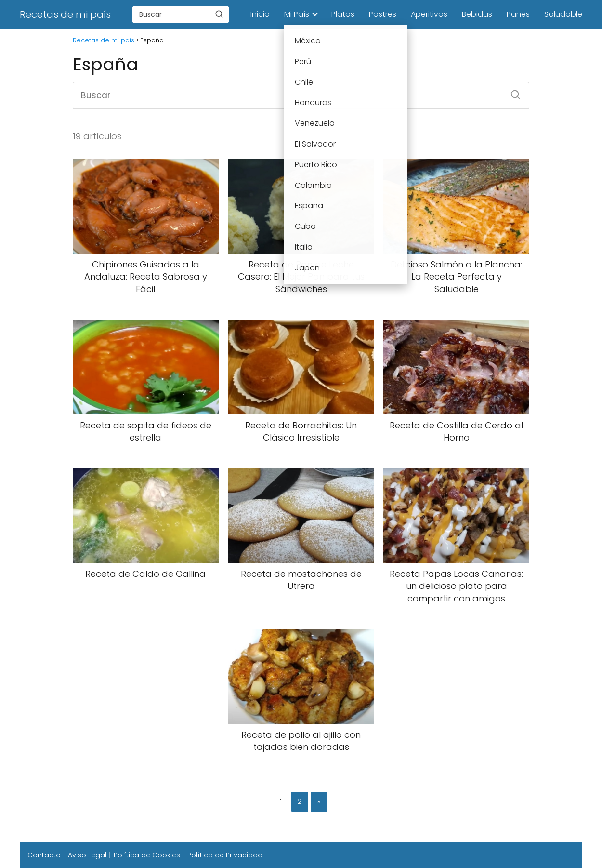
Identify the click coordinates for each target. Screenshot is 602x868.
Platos (343, 14)
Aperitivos (429, 14)
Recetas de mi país (65, 14)
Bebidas (477, 14)
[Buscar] (219, 14)
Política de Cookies (147, 855)
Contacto (44, 855)
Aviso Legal (87, 855)
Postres (383, 14)
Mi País (297, 14)
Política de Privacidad (225, 855)
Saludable (563, 14)
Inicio (260, 14)
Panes (518, 14)
